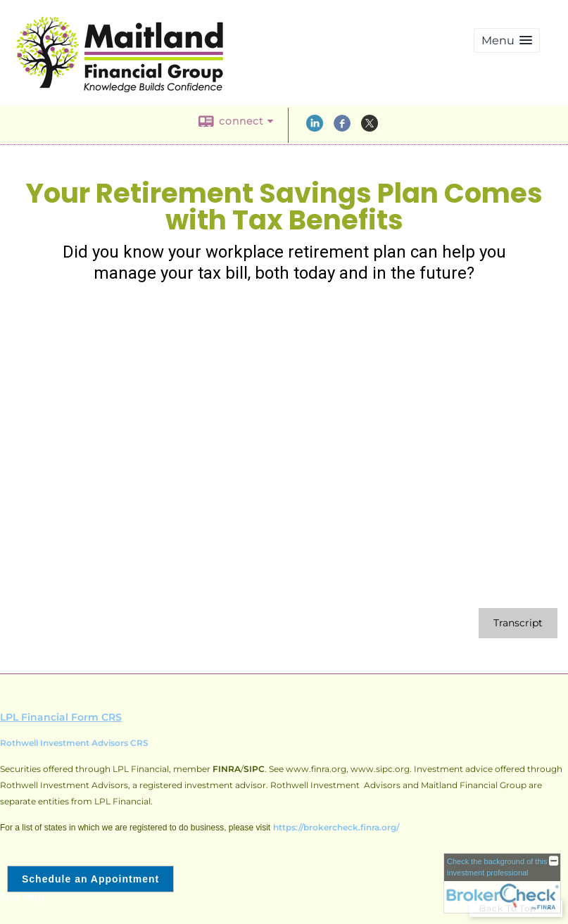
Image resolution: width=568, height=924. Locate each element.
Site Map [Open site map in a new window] (23, 897)
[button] (507, 40)
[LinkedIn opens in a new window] (315, 128)
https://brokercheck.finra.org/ (336, 827)
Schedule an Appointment (90, 879)
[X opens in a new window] (370, 128)
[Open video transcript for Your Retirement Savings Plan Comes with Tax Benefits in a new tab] (518, 623)
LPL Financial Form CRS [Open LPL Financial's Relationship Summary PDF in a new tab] (61, 717)
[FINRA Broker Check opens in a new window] (502, 883)
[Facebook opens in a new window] (342, 128)
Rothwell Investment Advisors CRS (74, 743)
